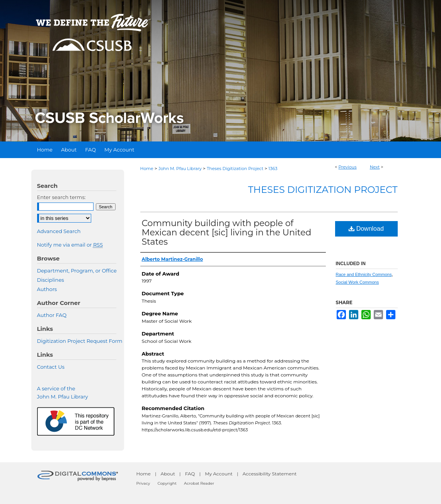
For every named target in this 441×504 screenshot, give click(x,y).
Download (366, 229)
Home (147, 169)
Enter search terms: (61, 197)
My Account (219, 474)
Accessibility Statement (270, 474)
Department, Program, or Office (77, 271)
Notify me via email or (70, 245)
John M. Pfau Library (180, 169)
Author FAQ (52, 315)
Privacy (143, 483)
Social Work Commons (358, 282)
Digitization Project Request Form (80, 341)
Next (375, 167)
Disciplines (51, 280)
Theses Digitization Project (235, 169)
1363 (273, 169)
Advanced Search (59, 231)
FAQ (190, 474)
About (168, 474)
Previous (348, 167)
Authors (47, 289)
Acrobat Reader (199, 483)
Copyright (167, 483)
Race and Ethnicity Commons (364, 274)
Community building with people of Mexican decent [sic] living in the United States (227, 232)
